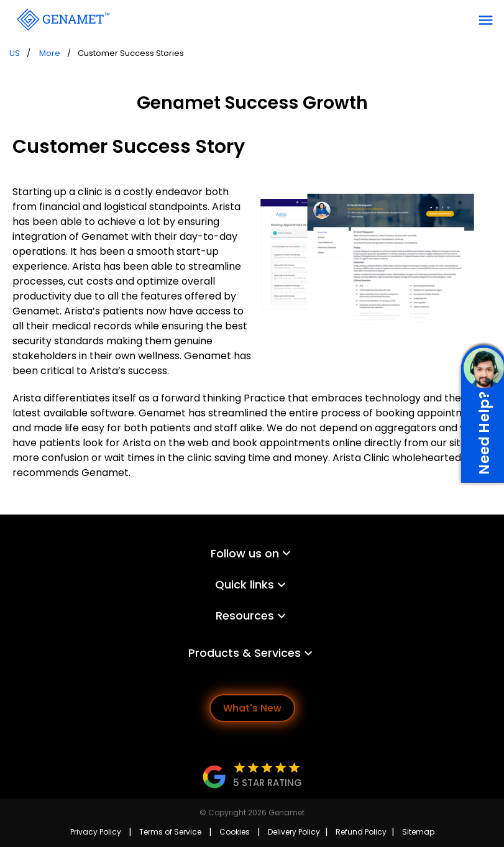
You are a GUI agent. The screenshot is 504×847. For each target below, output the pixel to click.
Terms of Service (170, 832)
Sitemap (418, 832)
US (15, 53)
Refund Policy (361, 832)
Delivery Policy (294, 832)
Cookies (235, 832)
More (50, 53)
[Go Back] (62, 19)
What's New (252, 708)
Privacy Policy (96, 832)
